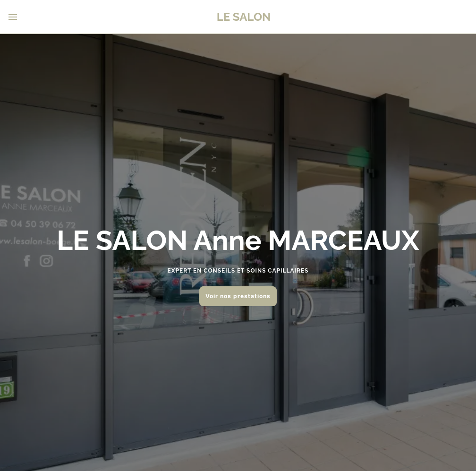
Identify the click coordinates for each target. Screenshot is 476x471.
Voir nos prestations (238, 296)
